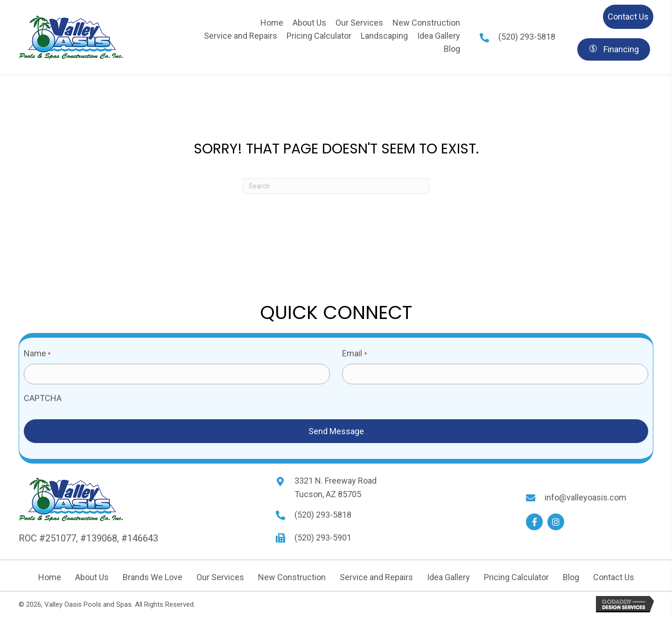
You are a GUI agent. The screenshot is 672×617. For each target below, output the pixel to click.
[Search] (336, 186)
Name (37, 354)
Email (354, 354)
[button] (534, 522)
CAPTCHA (43, 398)
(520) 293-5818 (527, 37)
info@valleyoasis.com (585, 497)
